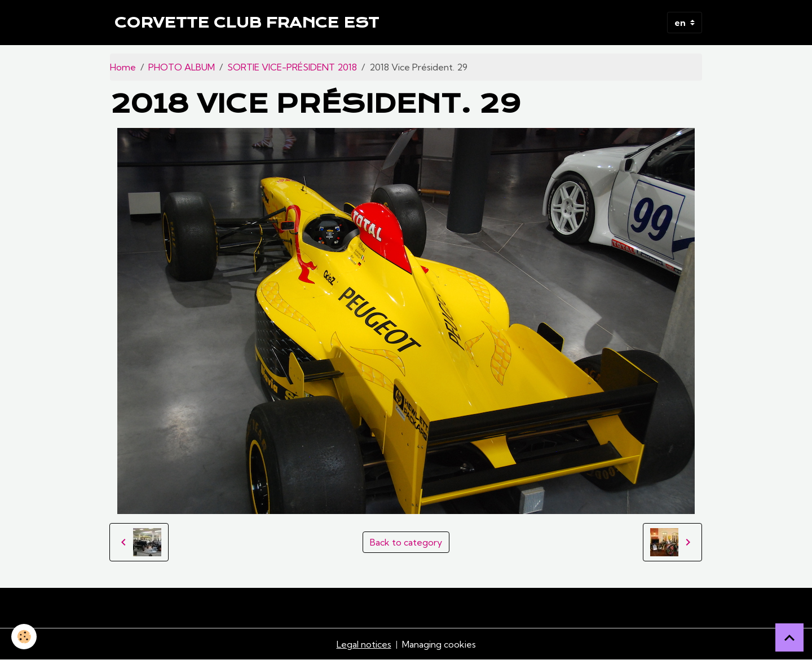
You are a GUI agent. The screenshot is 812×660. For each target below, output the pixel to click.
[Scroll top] (789, 637)
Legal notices (364, 644)
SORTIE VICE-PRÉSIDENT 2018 (292, 67)
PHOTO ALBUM (182, 67)
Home (123, 67)
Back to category (406, 542)
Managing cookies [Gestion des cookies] (439, 644)
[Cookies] (24, 637)
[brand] (247, 23)
